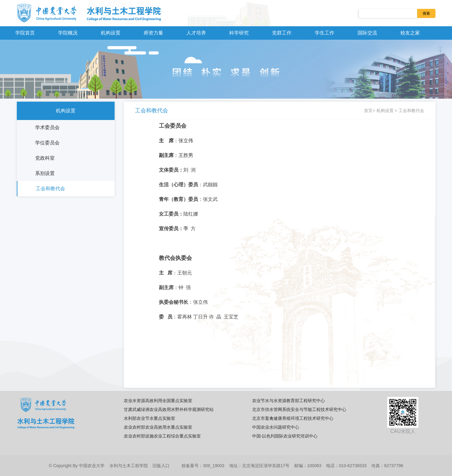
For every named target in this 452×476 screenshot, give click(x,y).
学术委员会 (47, 127)
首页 (368, 111)
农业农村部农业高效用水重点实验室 (158, 427)
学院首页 (25, 33)
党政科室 (45, 158)
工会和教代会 (50, 189)
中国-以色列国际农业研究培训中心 (285, 436)
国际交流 (367, 33)
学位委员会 (47, 143)
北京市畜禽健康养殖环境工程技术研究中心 (293, 418)
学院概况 (68, 33)
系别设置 (45, 173)
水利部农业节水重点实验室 (149, 418)
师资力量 (153, 33)
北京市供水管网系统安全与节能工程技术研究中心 (299, 409)
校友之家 (410, 33)
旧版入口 (161, 466)
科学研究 (239, 33)
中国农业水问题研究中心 (276, 427)
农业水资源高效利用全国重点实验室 (158, 401)
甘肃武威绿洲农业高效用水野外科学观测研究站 (169, 409)
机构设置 (111, 33)
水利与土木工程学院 (129, 466)
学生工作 (325, 33)
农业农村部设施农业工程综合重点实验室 (162, 436)
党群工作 (282, 33)
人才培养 (196, 33)
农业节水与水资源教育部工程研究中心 (288, 401)
